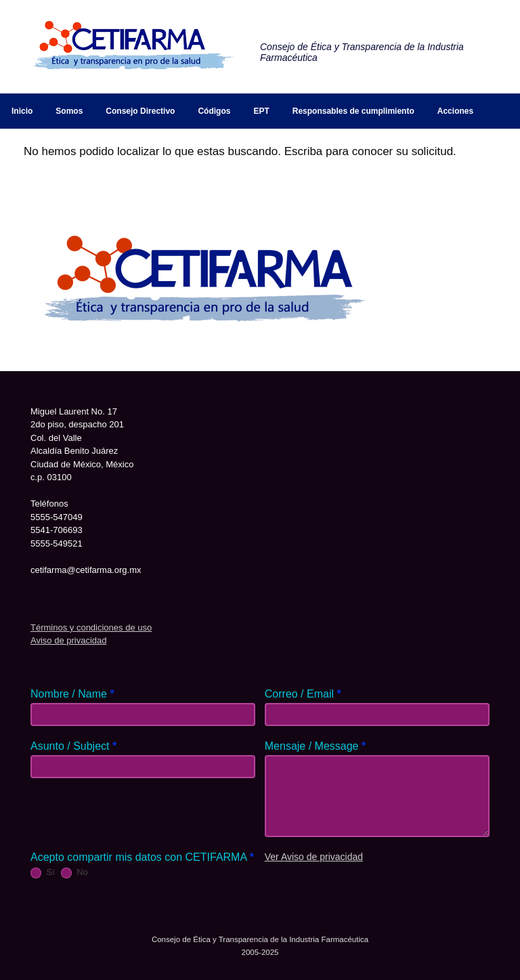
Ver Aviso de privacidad (314, 857)
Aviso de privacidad (69, 640)
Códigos (214, 111)
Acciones (455, 111)
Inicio (22, 111)
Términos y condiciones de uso (91, 627)
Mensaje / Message (315, 746)
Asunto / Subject (73, 746)
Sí (43, 873)
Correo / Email (303, 694)
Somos (69, 111)
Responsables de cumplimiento (353, 111)
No (74, 873)
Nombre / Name (72, 694)
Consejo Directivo (140, 111)
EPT (261, 111)
